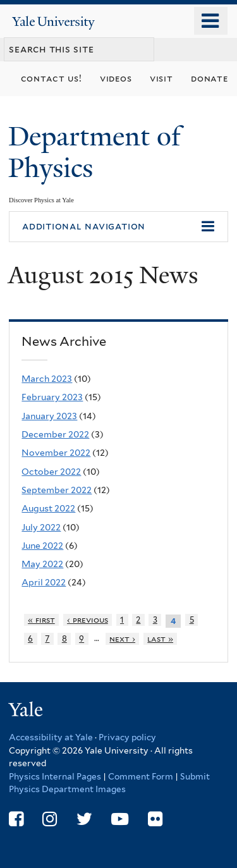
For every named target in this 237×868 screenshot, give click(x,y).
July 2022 (41, 527)
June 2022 (42, 546)
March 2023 (47, 379)
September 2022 (57, 490)
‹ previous (88, 620)
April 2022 (44, 582)
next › (122, 639)
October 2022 (51, 472)
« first (41, 620)
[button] (118, 227)
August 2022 (48, 508)
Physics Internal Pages (55, 776)
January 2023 (49, 416)
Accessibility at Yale (51, 737)
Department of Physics (94, 152)
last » (160, 639)
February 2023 (52, 397)
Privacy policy (127, 737)
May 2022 (42, 564)
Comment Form (141, 776)
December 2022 (55, 434)
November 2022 (56, 453)
